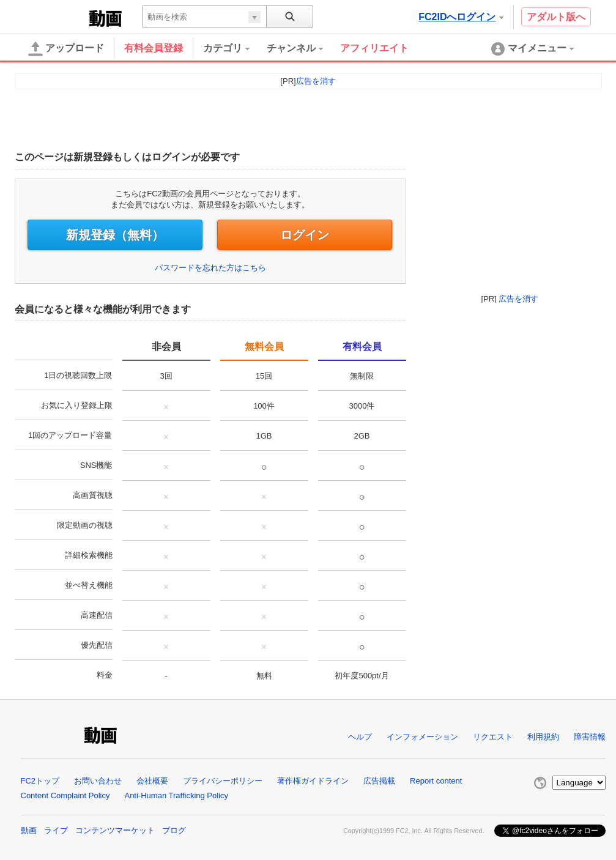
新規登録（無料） (115, 235)
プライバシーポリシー (223, 781)
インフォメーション (422, 737)
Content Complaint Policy (65, 795)
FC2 (56, 17)
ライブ (56, 830)
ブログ (174, 830)
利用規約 (543, 737)
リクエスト (493, 737)
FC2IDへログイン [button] (461, 17)
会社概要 (152, 781)
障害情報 (590, 737)
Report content (436, 781)
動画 (29, 830)
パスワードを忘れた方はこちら (210, 268)
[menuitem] (235, 48)
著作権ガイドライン (313, 781)
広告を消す (518, 299)
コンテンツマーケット (115, 830)
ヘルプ (360, 737)
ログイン (305, 235)
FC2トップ (40, 781)
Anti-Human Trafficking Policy (176, 795)
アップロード (66, 49)
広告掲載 (379, 781)
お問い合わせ (98, 781)
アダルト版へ (556, 17)
